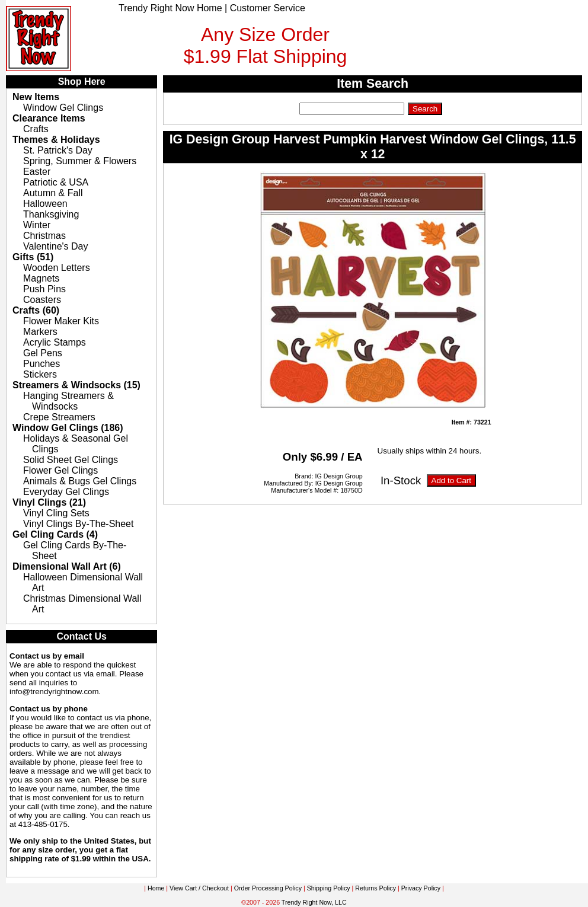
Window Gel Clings (63, 108)
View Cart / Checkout (199, 888)
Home (156, 888)
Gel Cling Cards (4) (55, 534)
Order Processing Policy (268, 888)
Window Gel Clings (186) (68, 428)
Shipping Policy (329, 888)
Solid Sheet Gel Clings (71, 460)
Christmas (44, 236)
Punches (41, 364)
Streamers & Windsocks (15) (76, 385)
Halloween (45, 204)
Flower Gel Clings (60, 470)
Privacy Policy (421, 888)
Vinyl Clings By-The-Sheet (78, 524)
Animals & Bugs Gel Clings (80, 481)
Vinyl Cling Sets (56, 513)
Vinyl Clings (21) (49, 502)
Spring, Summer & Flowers (80, 161)
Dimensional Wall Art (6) (67, 566)
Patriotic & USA (56, 182)
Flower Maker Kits (61, 321)
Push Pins (44, 289)
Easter (37, 172)
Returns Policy (376, 888)
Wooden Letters (57, 268)
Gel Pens (43, 353)
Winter (37, 225)
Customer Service (268, 8)
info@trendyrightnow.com (54, 692)
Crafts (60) (36, 310)
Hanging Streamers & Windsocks (68, 401)
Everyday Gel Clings (66, 492)
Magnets (41, 278)
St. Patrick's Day (58, 150)
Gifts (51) (33, 257)
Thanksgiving (51, 214)
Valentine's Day (55, 246)
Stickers (40, 374)
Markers (40, 332)
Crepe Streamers (59, 417)
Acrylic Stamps (55, 342)
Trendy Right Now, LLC (314, 902)
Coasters (42, 300)
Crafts (36, 129)
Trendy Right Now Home (170, 8)
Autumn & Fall (53, 193)
